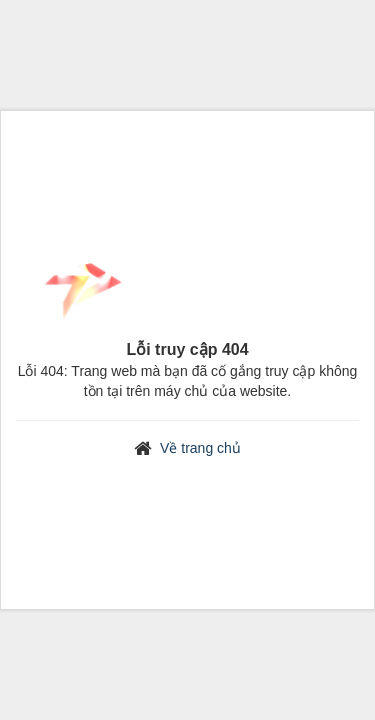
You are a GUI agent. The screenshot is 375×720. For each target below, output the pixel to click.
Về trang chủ (200, 448)
